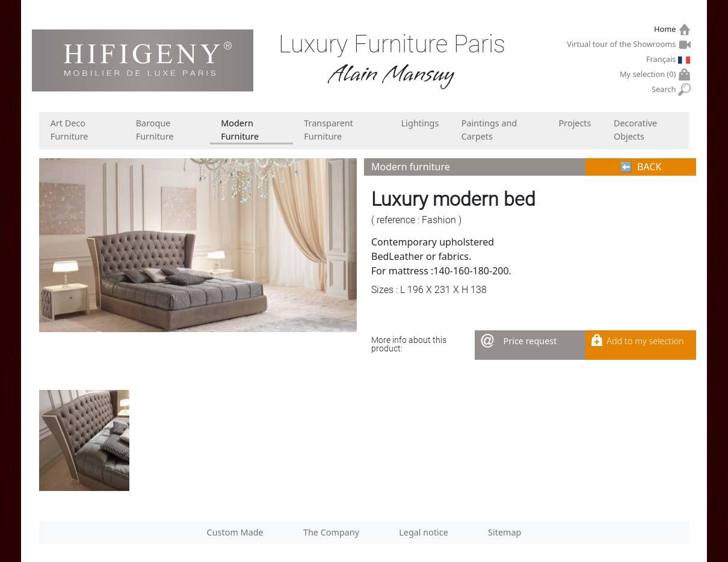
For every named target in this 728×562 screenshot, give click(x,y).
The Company (331, 532)
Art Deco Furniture (69, 130)
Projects (575, 123)
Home (666, 29)
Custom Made (235, 532)
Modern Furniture (240, 130)
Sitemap (504, 532)
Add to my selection (645, 341)
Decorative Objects (635, 130)
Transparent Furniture (329, 130)
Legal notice (424, 532)
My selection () (649, 74)
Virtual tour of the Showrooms (623, 44)
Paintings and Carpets (489, 130)
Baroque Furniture (155, 130)
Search (665, 89)
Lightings (420, 123)
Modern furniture (411, 167)
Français (662, 59)
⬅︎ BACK (641, 167)
